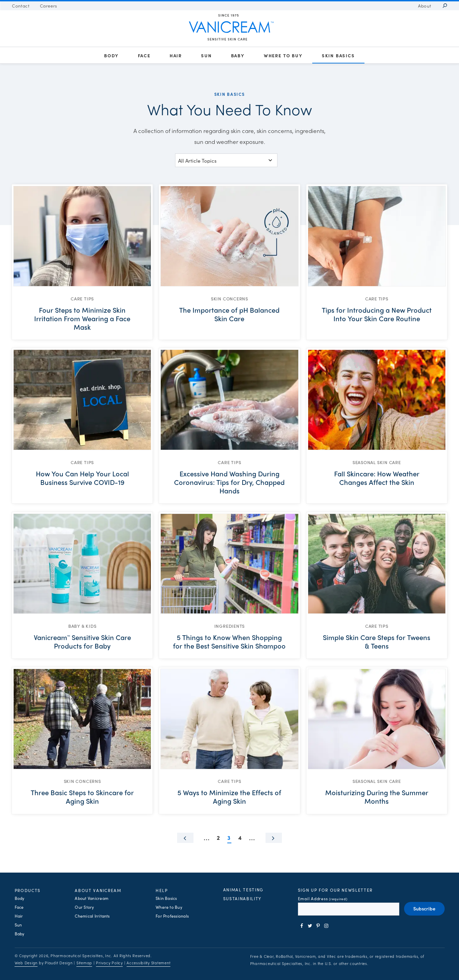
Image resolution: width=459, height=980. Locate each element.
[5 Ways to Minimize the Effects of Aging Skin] (229, 797)
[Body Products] (111, 55)
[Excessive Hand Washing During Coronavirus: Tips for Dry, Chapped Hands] (229, 482)
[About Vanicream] (425, 6)
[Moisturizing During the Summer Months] (377, 797)
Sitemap (84, 963)
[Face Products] (144, 55)
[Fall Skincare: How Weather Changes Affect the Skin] (377, 482)
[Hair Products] (176, 55)
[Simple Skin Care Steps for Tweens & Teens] (377, 641)
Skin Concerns (230, 299)
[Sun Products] (206, 55)
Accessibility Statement (148, 963)
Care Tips (82, 299)
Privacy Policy (109, 963)
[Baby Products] (238, 55)
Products (28, 890)
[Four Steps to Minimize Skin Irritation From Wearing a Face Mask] (82, 318)
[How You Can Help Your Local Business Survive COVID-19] (82, 482)
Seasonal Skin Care (377, 462)
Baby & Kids (82, 626)
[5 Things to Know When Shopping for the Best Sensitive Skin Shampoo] (229, 641)
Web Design (26, 963)
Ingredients (230, 626)
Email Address (323, 899)
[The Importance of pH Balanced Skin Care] (229, 318)
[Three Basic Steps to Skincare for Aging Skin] (82, 797)
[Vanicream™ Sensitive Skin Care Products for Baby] (82, 641)
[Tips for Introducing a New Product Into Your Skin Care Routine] (377, 318)
